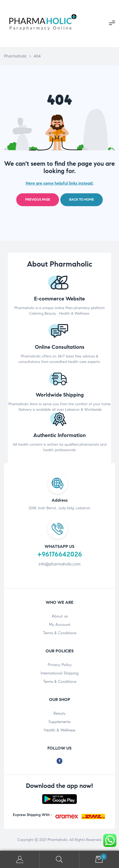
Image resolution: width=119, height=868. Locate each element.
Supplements (59, 722)
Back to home (82, 200)
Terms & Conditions (60, 633)
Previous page (38, 200)
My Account (60, 625)
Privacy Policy (60, 665)
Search (59, 859)
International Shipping (60, 673)
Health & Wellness (59, 730)
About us (60, 616)
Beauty (59, 713)
